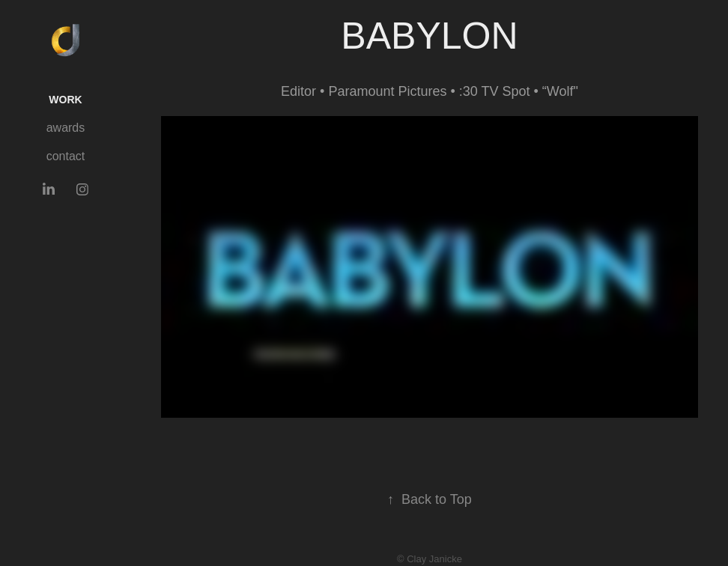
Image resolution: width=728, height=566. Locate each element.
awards (66, 128)
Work (65, 100)
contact (66, 156)
